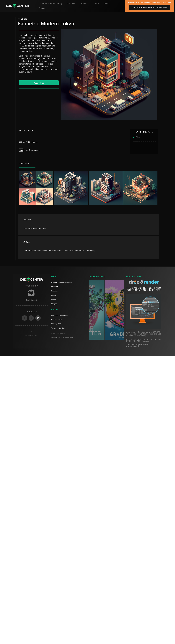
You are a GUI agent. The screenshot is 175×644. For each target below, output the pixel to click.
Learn (96, 4)
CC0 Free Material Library (51, 4)
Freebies (71, 4)
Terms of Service (58, 328)
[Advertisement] (54, 110)
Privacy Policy (57, 324)
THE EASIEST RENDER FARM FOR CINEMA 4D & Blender (144, 289)
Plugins (42, 8)
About (107, 4)
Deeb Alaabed (40, 228)
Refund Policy (57, 320)
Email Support (31, 300)
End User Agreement (60, 315)
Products (84, 4)
